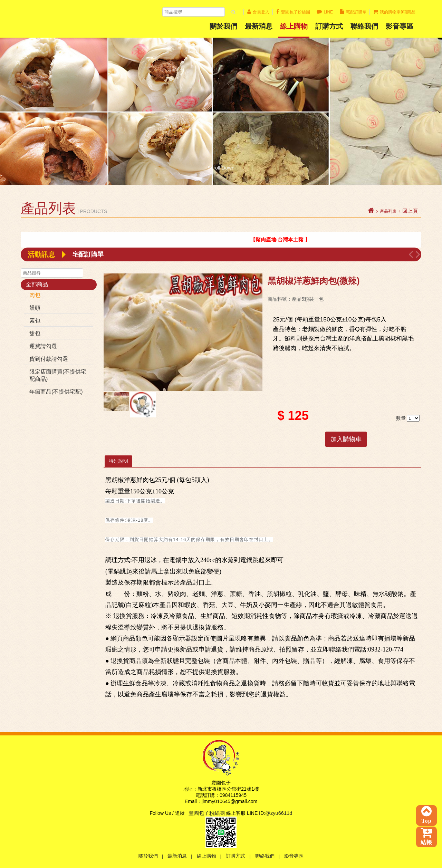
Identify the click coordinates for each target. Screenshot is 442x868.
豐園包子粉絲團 (293, 12)
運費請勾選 (43, 346)
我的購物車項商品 (394, 12)
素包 (35, 321)
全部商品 (37, 284)
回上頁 (410, 211)
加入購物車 (346, 439)
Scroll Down (221, 167)
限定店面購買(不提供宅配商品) (58, 375)
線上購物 (294, 26)
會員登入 (258, 12)
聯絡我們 (364, 26)
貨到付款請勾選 (49, 359)
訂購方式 (329, 26)
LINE (325, 12)
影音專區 (294, 856)
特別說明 (118, 461)
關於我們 (223, 26)
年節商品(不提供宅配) (56, 392)
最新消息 (259, 26)
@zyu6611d (279, 813)
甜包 (35, 333)
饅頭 (35, 308)
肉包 (35, 295)
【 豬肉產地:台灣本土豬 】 (286, 240)
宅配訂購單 (353, 12)
